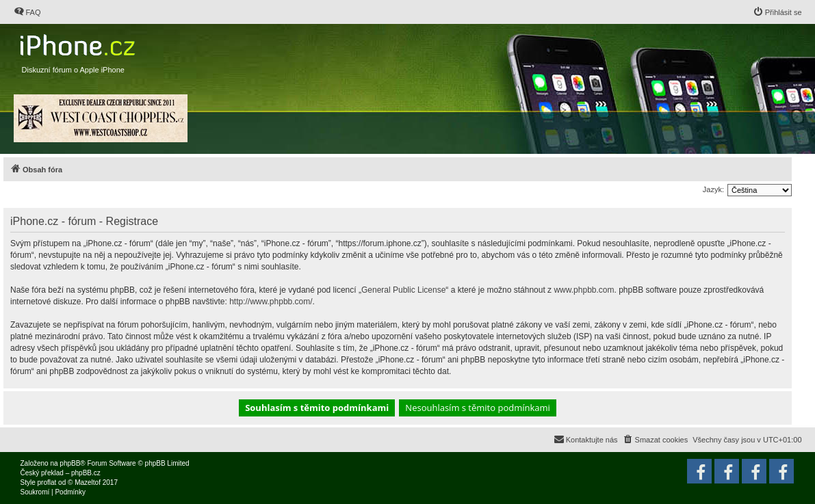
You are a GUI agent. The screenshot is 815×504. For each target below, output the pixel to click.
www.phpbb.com (584, 290)
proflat (47, 482)
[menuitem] (27, 12)
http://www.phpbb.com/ (271, 302)
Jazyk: (713, 189)
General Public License (403, 290)
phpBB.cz (86, 473)
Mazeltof (88, 482)
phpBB (70, 463)
